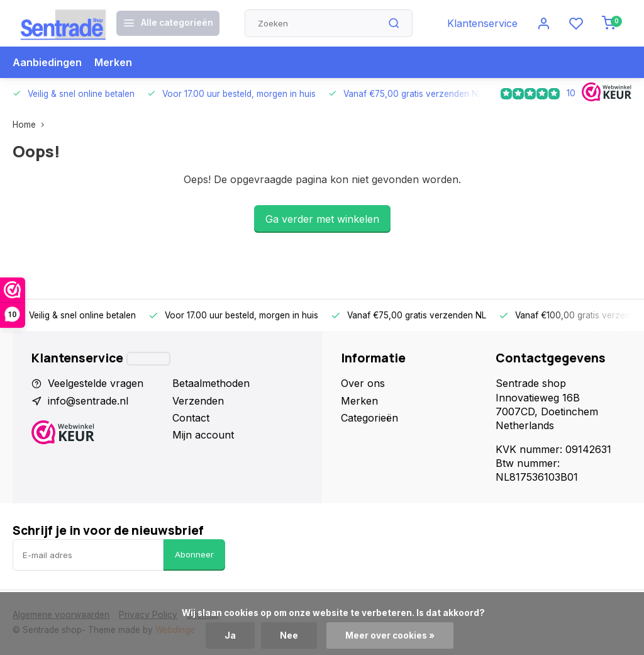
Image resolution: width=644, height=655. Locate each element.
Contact (191, 418)
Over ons (363, 383)
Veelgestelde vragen (96, 383)
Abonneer (194, 554)
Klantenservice (482, 23)
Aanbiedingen (47, 62)
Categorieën (369, 418)
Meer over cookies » (390, 635)
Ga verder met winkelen (322, 219)
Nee (289, 635)
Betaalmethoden (211, 383)
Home (31, 125)
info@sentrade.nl (88, 401)
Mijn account (203, 435)
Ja (230, 635)
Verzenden (198, 401)
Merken (113, 62)
